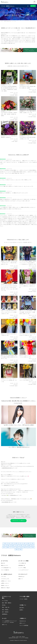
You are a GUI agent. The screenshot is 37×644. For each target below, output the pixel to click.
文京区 (20, 543)
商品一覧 (3, 563)
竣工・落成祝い (5, 612)
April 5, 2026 (15, 468)
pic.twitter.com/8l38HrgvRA (7, 500)
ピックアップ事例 (22, 568)
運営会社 (14, 637)
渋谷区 (17, 545)
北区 (33, 545)
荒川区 (4, 547)
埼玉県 (21, 547)
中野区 (21, 545)
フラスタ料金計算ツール (6, 568)
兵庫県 (17, 549)
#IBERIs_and (25, 492)
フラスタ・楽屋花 (23, 599)
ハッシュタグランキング (23, 570)
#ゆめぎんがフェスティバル (25, 472)
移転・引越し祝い (6, 607)
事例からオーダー (5, 565)
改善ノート (21, 579)
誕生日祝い (22, 608)
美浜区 (33, 547)
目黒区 (8, 545)
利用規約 (23, 637)
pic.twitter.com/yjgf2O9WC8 (22, 484)
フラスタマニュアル (5, 579)
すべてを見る (5, 601)
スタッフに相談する (5, 570)
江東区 (33, 543)
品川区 (4, 545)
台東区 (25, 543)
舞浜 (29, 547)
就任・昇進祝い (5, 610)
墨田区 (29, 543)
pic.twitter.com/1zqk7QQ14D (7, 494)
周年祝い (4, 605)
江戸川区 (12, 547)
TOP (2, 21)
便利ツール (5, 625)
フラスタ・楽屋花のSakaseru (8, 6)
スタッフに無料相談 (24, 625)
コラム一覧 (3, 577)
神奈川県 (25, 547)
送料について (22, 623)
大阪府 (17, 547)
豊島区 (29, 545)
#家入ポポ (3, 462)
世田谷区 (13, 545)
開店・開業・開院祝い (7, 603)
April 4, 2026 (11, 485)
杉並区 (25, 545)
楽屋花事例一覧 (22, 565)
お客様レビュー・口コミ (6, 581)
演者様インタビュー (5, 586)
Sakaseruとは (21, 577)
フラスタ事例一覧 (22, 563)
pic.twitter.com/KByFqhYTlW (28, 466)
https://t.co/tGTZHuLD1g (16, 466)
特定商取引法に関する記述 (13, 638)
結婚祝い (21, 610)
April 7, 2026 (19, 495)
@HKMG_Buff (15, 482)
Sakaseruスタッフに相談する (18, 521)
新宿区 (17, 543)
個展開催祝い (5, 614)
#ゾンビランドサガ (5, 472)
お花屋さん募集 (18, 637)
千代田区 (5, 543)
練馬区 (8, 547)
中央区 (9, 543)
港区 (13, 543)
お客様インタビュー (5, 583)
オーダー (33, 6)
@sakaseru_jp (12, 484)
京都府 (20, 549)
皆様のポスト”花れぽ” (5, 588)
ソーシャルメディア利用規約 (23, 638)
